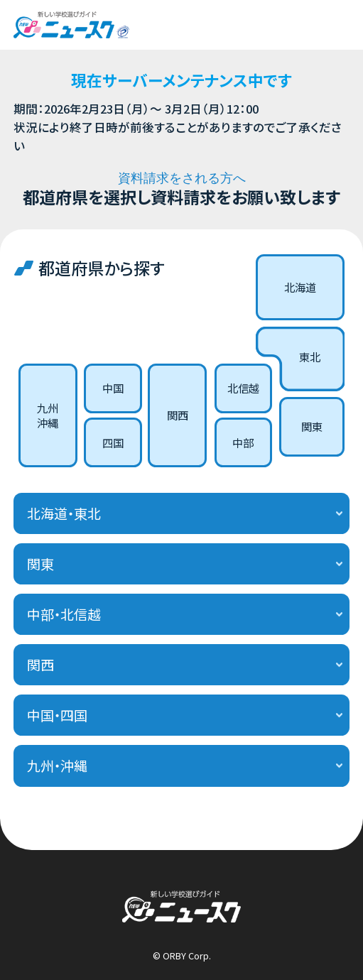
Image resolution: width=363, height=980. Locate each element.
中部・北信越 (64, 614)
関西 (178, 415)
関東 (312, 426)
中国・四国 (57, 715)
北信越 (243, 388)
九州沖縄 (48, 415)
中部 (243, 442)
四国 (113, 442)
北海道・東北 (64, 513)
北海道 (300, 287)
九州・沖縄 (57, 766)
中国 (113, 388)
